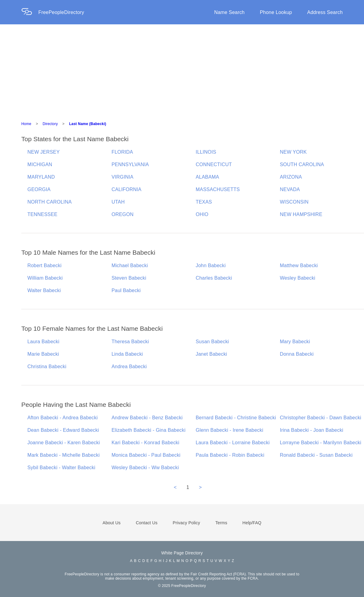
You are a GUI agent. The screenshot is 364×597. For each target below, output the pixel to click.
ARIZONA (291, 177)
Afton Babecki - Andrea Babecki (63, 418)
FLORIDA (123, 152)
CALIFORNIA (127, 189)
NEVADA (290, 189)
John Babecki (211, 265)
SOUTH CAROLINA (302, 164)
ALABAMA (207, 177)
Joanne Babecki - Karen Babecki (64, 443)
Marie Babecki (43, 354)
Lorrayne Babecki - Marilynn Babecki (321, 443)
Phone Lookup (276, 12)
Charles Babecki (214, 278)
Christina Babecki (47, 367)
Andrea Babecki (129, 367)
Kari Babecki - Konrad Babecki (146, 443)
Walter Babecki (44, 290)
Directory (50, 124)
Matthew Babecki (299, 265)
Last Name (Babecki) (88, 124)
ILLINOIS (206, 152)
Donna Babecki (297, 354)
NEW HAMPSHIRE (301, 214)
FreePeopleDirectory (61, 12)
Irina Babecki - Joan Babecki (312, 430)
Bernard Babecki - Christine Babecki (236, 418)
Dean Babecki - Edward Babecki (63, 430)
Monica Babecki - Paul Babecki (146, 455)
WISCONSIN (294, 202)
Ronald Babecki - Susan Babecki (316, 455)
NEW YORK (293, 152)
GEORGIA (39, 189)
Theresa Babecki (130, 342)
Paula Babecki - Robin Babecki (230, 455)
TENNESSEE (42, 214)
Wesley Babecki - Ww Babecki (145, 468)
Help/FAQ (252, 523)
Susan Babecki (212, 342)
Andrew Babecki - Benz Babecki (147, 418)
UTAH (118, 202)
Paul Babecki (126, 290)
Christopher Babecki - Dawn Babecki (321, 418)
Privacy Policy (187, 523)
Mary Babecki (295, 342)
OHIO (202, 214)
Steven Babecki (129, 278)
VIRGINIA (123, 177)
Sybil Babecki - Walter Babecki (61, 468)
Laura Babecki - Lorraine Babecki (233, 443)
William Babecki (45, 278)
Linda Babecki (127, 354)
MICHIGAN (40, 164)
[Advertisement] (182, 70)
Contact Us (147, 523)
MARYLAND (41, 177)
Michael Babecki (130, 265)
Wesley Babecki (298, 278)
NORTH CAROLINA (50, 202)
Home (26, 124)
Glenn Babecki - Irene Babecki (229, 430)
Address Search (325, 12)
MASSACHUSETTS (218, 189)
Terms (221, 523)
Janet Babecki (211, 354)
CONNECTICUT (214, 164)
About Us (112, 523)
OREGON (123, 214)
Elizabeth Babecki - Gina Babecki (149, 430)
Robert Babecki (44, 265)
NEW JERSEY (44, 152)
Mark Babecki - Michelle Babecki (63, 455)
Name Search (229, 12)
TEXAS (204, 202)
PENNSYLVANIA (130, 164)
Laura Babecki (43, 342)
